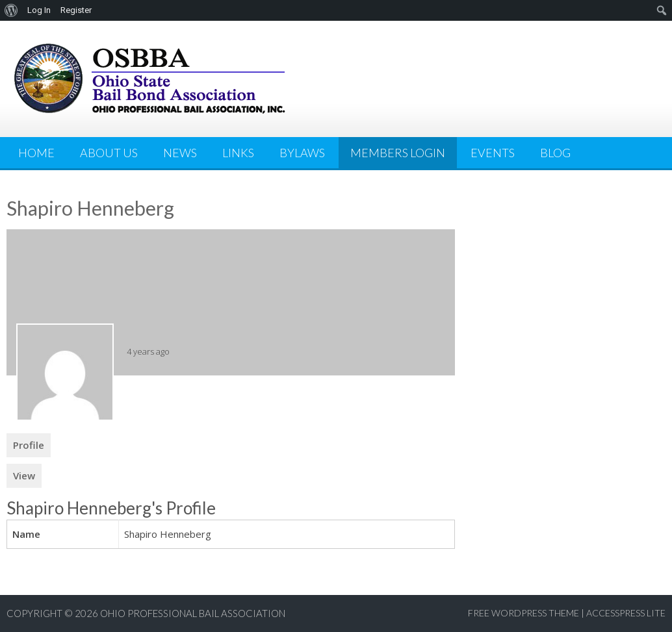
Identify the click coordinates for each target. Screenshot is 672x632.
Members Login (398, 153)
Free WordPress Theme (523, 613)
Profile (29, 445)
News (180, 153)
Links (238, 153)
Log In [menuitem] (39, 10)
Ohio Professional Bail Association (193, 613)
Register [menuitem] (76, 10)
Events (493, 153)
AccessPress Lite (626, 613)
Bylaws (302, 153)
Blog (555, 153)
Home (36, 153)
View (24, 475)
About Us (109, 153)
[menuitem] (11, 10)
